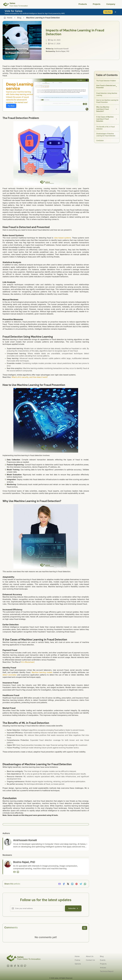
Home (77, 956)
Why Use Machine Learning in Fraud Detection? (107, 109)
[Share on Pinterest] (77, 884)
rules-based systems (62, 238)
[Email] (14, 872)
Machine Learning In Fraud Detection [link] (43, 18)
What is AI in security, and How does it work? (30, 377)
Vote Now (108, 12)
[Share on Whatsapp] (85, 884)
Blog (19, 18)
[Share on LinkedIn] (72, 884)
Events (103, 960)
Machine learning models (42, 672)
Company (111, 4)
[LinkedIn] (18, 872)
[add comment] (85, 928)
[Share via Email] (60, 884)
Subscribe (73, 908)
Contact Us (90, 960)
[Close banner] (115, 12)
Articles (103, 968)
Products (83, 4)
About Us (90, 956)
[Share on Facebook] (64, 884)
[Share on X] (68, 884)
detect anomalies (10, 675)
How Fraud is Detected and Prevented (107, 86)
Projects (97, 4)
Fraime (77, 960)
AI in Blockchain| (28, 662)
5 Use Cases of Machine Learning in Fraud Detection (107, 119)
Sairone (78, 964)
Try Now (11, 106)
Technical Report (107, 971)
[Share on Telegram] (81, 884)
